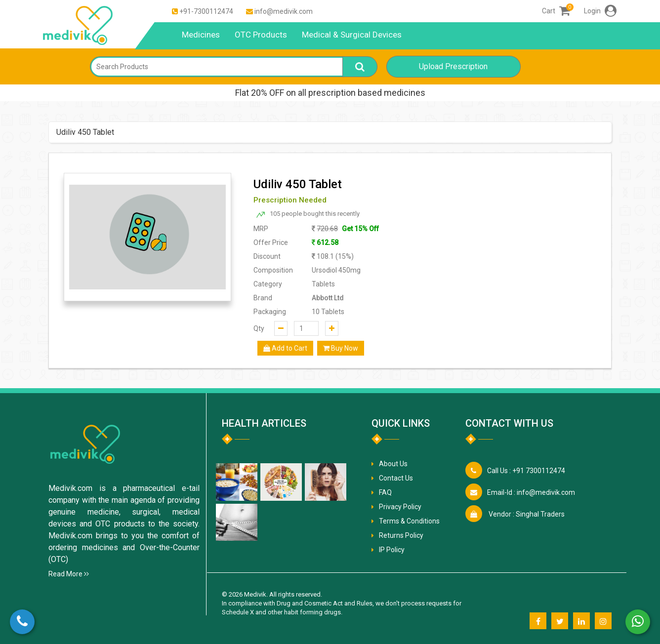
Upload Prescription (453, 66)
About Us (393, 464)
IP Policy (392, 550)
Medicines (201, 35)
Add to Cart (285, 348)
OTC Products (261, 35)
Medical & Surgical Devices (352, 35)
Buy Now (341, 348)
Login (600, 11)
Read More (69, 574)
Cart (556, 11)
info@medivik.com (284, 11)
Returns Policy (401, 535)
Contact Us (396, 478)
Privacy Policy (400, 507)
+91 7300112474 (526, 471)
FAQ (385, 492)
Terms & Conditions (409, 521)
